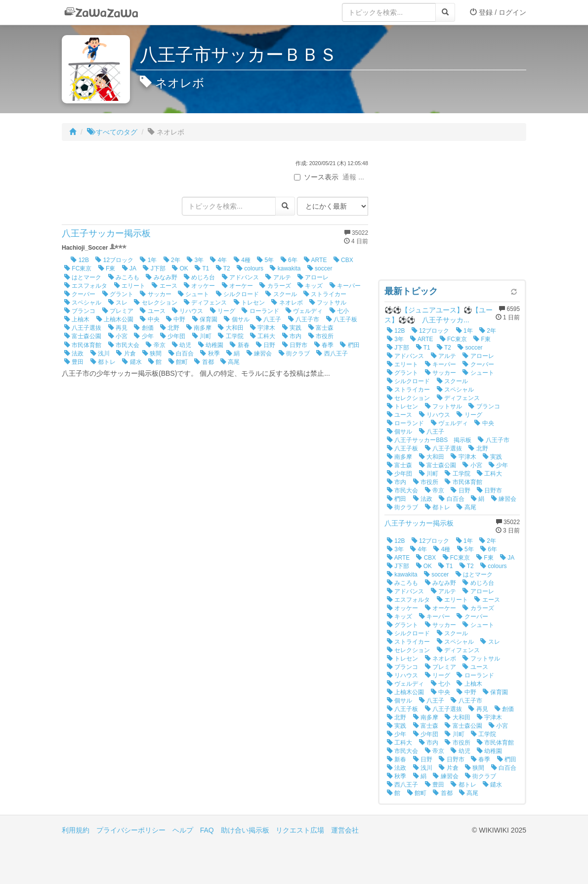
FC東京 (78, 268)
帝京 (155, 345)
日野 (266, 345)
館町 (178, 362)
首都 (204, 362)
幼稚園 (211, 345)
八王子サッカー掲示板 (106, 233)
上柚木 (77, 319)
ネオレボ (287, 303)
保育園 (205, 319)
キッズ (310, 286)
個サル (236, 319)
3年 (195, 260)
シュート (193, 294)
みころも (124, 277)
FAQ (207, 830)
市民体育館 (83, 345)
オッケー (199, 286)
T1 (202, 268)
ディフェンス (205, 303)
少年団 (173, 336)
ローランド (260, 311)
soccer (320, 268)
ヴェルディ (304, 311)
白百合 (181, 354)
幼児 (182, 345)
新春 (239, 345)
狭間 (152, 354)
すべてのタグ (112, 132)
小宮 (118, 336)
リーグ (223, 311)
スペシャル (83, 303)
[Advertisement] (452, 213)
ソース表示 (316, 177)
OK (180, 268)
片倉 (126, 354)
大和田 (231, 328)
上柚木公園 (115, 319)
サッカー (155, 294)
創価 (144, 328)
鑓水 (132, 362)
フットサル (328, 303)
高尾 (230, 362)
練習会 (259, 354)
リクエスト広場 (300, 830)
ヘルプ (183, 830)
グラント (118, 294)
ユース (152, 311)
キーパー (345, 286)
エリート (130, 286)
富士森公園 (83, 336)
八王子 (269, 319)
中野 (176, 319)
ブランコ (80, 311)
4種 (242, 260)
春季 (324, 345)
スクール (281, 294)
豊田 (74, 362)
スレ (118, 303)
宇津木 (263, 328)
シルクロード (237, 294)
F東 (107, 268)
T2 (223, 268)
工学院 (231, 336)
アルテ (278, 277)
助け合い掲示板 (245, 830)
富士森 (321, 328)
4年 (218, 260)
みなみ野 (161, 277)
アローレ (313, 277)
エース (164, 286)
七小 (339, 311)
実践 (292, 328)
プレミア (118, 311)
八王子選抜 (83, 328)
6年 (289, 260)
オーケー (237, 286)
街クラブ (294, 354)
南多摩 (199, 328)
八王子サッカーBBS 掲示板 (429, 440)
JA (129, 268)
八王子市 (304, 319)
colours (250, 268)
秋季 (210, 354)
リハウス (188, 311)
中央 (149, 319)
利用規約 (76, 830)
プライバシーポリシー (131, 830)
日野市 (295, 345)
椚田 (350, 345)
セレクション (155, 303)
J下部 (154, 268)
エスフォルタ (86, 286)
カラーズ (275, 286)
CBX (343, 260)
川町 (202, 336)
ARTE (315, 260)
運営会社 (345, 830)
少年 (144, 336)
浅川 (100, 354)
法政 (74, 354)
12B (80, 260)
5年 (265, 260)
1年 (148, 260)
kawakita (285, 268)
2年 (172, 260)
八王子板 (342, 319)
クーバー (80, 294)
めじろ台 (199, 277)
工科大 (263, 336)
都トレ (103, 362)
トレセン (249, 303)
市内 (292, 336)
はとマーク (83, 277)
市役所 (321, 336)
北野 (170, 328)
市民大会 (124, 345)
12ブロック (114, 260)
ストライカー (325, 294)
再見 (118, 328)
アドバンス (240, 277)
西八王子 (332, 354)
